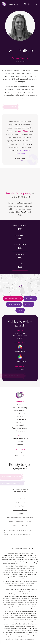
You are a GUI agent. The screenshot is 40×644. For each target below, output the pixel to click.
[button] (37, 4)
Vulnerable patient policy (20, 525)
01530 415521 (20, 370)
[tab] (13, 298)
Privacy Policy (20, 502)
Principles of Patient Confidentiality (20, 518)
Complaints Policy (20, 510)
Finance (20, 514)
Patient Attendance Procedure (20, 522)
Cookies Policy (20, 506)
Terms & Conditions (20, 498)
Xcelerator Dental (20, 492)
